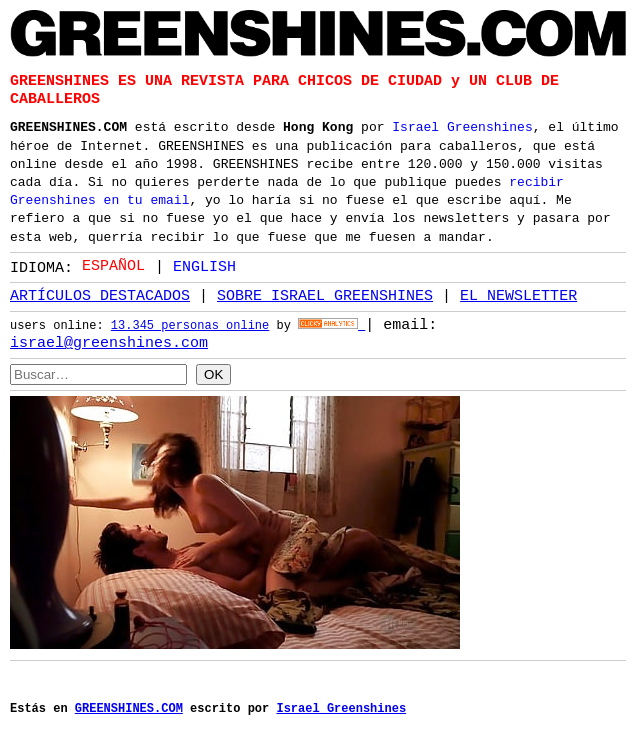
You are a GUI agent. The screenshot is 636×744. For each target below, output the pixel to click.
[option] (195, 266)
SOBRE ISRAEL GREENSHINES (325, 296)
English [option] (204, 266)
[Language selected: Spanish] (164, 265)
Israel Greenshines (462, 125)
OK (213, 373)
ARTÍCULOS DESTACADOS (100, 296)
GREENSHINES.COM (68, 125)
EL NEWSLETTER (518, 296)
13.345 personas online (190, 326)
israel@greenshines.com (109, 343)
